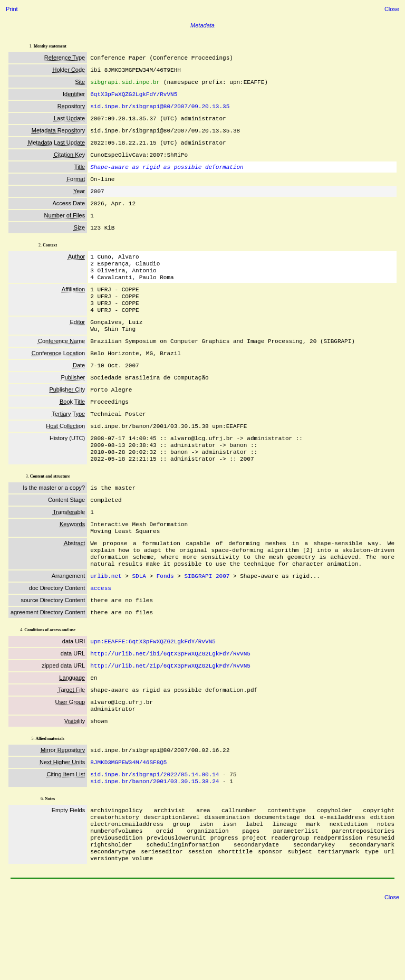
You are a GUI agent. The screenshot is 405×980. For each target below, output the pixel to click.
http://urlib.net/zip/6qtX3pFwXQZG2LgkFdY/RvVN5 (170, 721)
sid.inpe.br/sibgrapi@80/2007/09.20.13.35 (160, 111)
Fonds (165, 625)
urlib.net (106, 625)
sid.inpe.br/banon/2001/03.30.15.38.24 (155, 846)
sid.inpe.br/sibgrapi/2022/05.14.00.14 (155, 838)
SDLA (139, 625)
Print (12, 9)
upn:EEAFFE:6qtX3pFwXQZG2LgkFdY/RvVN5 (153, 695)
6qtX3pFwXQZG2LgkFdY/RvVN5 (134, 98)
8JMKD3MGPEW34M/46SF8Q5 (128, 825)
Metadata (202, 25)
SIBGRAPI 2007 (207, 625)
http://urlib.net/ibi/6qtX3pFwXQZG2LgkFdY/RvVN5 (170, 708)
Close (392, 9)
